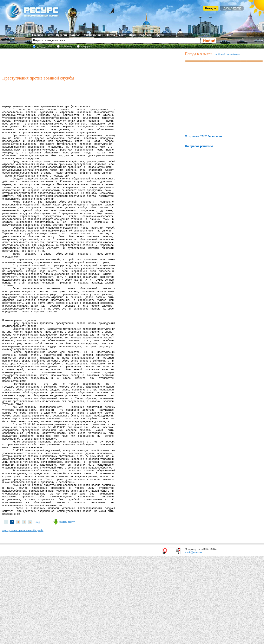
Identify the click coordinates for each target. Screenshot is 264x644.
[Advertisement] (93, 62)
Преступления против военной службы (23, 618)
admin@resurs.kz (193, 640)
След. (37, 610)
